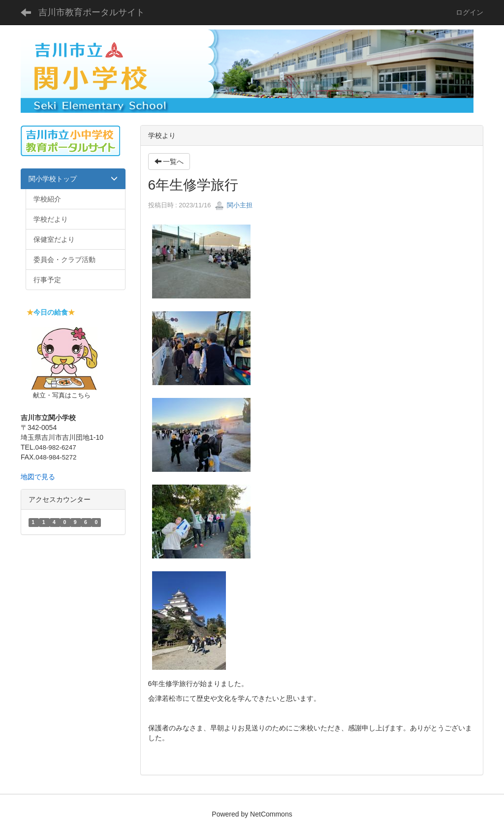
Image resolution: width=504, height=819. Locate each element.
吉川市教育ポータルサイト (92, 12)
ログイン (470, 12)
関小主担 (234, 205)
